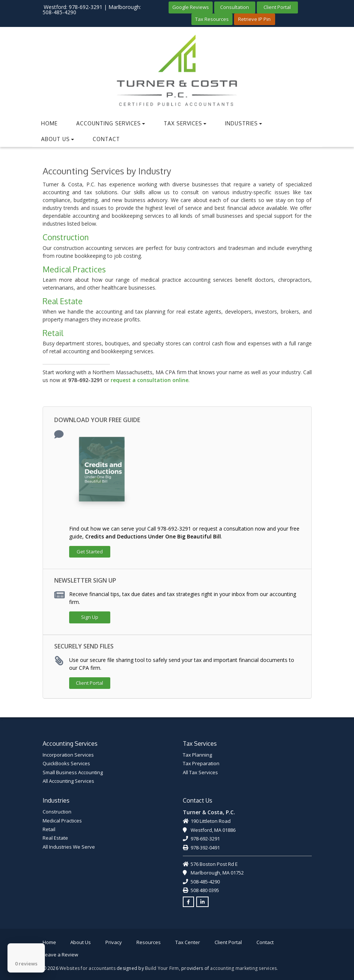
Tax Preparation (201, 763)
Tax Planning (197, 755)
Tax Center (188, 942)
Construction (66, 237)
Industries (244, 123)
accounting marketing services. (244, 968)
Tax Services (185, 123)
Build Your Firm (162, 968)
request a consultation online (150, 380)
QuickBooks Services (66, 763)
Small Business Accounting (73, 772)
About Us (58, 139)
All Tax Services (200, 772)
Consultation (235, 7)
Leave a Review (60, 955)
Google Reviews (191, 7)
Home (49, 123)
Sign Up (90, 617)
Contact (106, 139)
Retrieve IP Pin (254, 19)
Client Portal (277, 7)
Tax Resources (212, 19)
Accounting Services (111, 123)
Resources (149, 942)
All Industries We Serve (69, 847)
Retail (53, 333)
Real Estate (63, 301)
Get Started (90, 552)
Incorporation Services (68, 755)
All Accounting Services (68, 781)
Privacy (114, 942)
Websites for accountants (87, 968)
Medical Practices (74, 269)
